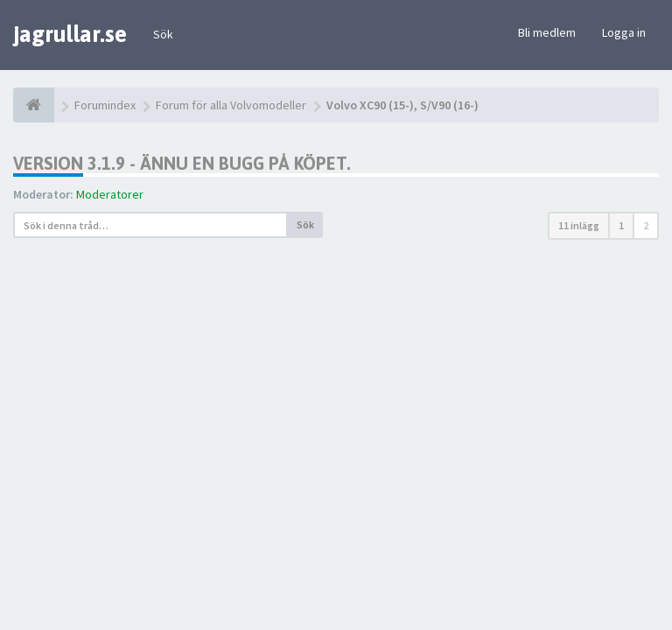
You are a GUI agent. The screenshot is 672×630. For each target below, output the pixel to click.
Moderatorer (110, 194)
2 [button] (646, 225)
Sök (163, 34)
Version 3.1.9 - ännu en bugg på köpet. (182, 163)
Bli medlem (547, 32)
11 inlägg (579, 225)
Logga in (624, 32)
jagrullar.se (70, 34)
